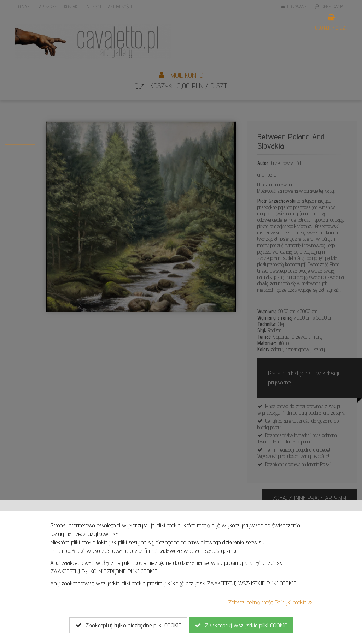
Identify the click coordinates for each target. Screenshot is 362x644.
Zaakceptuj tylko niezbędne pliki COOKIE (128, 625)
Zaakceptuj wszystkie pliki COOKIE (241, 625)
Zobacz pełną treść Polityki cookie (270, 602)
